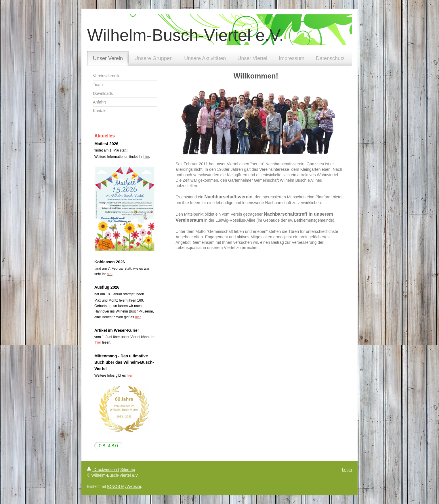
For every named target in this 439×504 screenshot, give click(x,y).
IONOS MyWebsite (124, 486)
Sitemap (128, 469)
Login (347, 469)
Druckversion (103, 469)
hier (146, 157)
